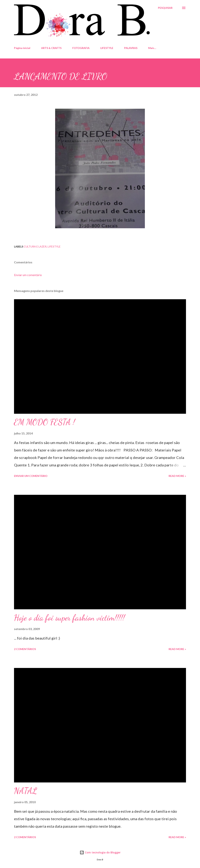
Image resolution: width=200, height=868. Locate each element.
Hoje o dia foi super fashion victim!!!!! (69, 618)
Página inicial (22, 48)
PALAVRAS (131, 48)
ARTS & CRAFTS (51, 48)
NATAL (26, 791)
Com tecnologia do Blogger (100, 852)
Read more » (177, 476)
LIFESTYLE (107, 48)
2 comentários (25, 649)
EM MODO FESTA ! (44, 422)
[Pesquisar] (165, 8)
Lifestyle (54, 246)
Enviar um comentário (28, 275)
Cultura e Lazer (35, 246)
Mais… (152, 48)
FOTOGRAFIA (81, 48)
